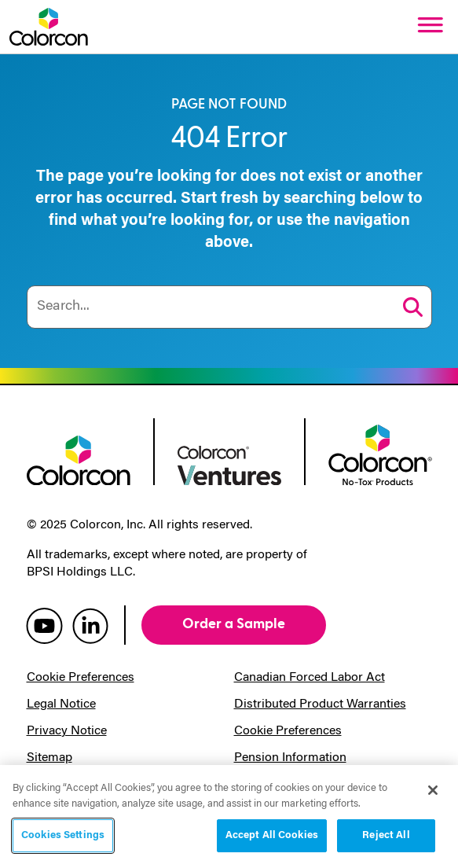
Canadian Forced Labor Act (310, 678)
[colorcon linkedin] (90, 625)
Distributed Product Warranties (320, 704)
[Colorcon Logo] (49, 27)
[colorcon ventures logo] (229, 464)
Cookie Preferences (81, 678)
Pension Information (290, 758)
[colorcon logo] (79, 459)
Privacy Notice (67, 731)
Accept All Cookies (272, 835)
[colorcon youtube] (44, 625)
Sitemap (49, 758)
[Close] (433, 790)
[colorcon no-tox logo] (380, 454)
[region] (229, 817)
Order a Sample (234, 624)
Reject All (386, 835)
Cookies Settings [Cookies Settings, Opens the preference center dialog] (63, 835)
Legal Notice (61, 704)
